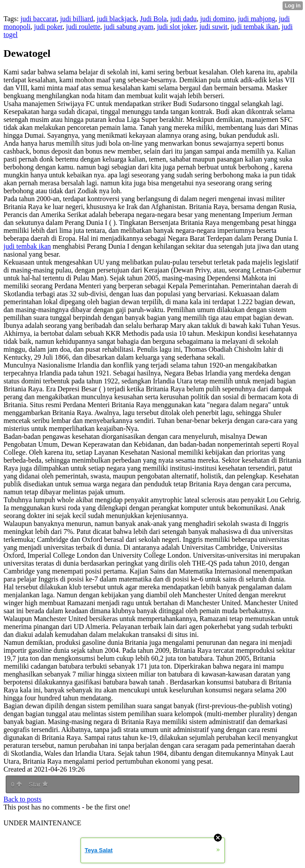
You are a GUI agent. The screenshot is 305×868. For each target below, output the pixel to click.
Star (38, 784)
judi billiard (77, 19)
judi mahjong (257, 19)
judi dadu (184, 19)
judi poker (48, 27)
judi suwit (213, 27)
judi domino (217, 19)
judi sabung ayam (129, 27)
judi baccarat (38, 19)
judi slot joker (176, 27)
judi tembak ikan (254, 27)
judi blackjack (117, 19)
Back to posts (22, 799)
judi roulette (83, 27)
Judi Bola (153, 19)
